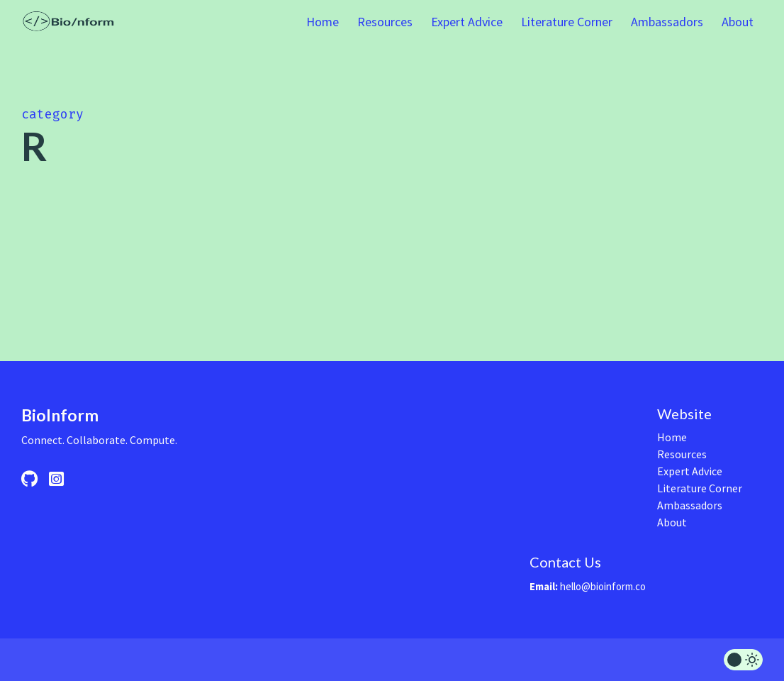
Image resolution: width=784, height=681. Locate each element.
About (738, 22)
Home (323, 22)
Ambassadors (667, 22)
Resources (385, 22)
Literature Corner (567, 22)
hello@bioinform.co (603, 586)
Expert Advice (467, 22)
